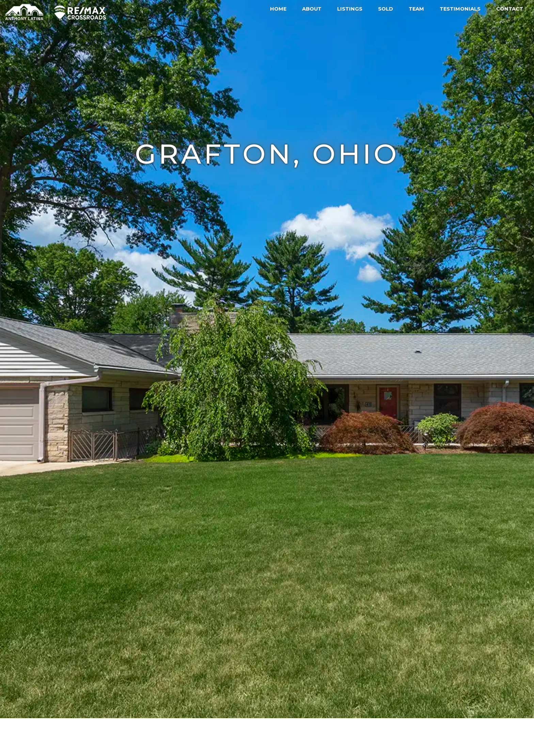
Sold (386, 9)
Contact (510, 9)
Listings (350, 9)
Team (416, 9)
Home (278, 9)
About (312, 9)
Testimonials (460, 9)
